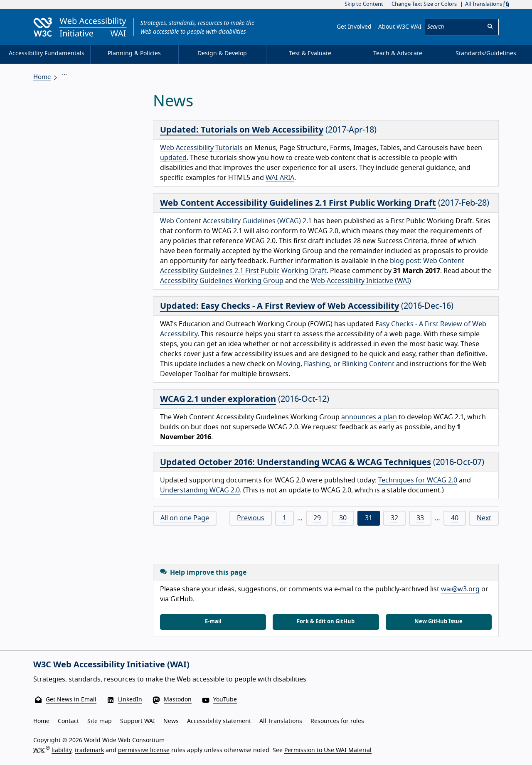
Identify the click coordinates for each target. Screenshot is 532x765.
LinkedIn (130, 700)
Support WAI (138, 721)
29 (317, 518)
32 (394, 518)
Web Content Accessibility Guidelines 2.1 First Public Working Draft (298, 203)
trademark (89, 750)
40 (455, 518)
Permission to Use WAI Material (328, 750)
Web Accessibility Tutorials (201, 148)
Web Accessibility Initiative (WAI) (361, 281)
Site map (100, 721)
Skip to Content (364, 4)
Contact (68, 721)
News (171, 721)
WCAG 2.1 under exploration (218, 399)
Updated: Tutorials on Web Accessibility (242, 130)
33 (420, 518)
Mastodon (178, 700)
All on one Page (185, 518)
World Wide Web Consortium (124, 740)
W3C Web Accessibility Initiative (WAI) (111, 665)
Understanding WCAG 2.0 (200, 490)
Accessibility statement (219, 721)
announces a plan (369, 417)
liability (62, 750)
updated (173, 158)
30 (343, 518)
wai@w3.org (460, 589)
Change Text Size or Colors (424, 4)
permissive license (144, 750)
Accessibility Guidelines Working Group (222, 281)
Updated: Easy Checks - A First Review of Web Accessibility (280, 306)
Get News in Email (71, 700)
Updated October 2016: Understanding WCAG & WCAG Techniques (296, 462)
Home (42, 77)
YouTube (225, 700)
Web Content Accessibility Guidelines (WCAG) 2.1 (236, 221)
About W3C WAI (400, 27)
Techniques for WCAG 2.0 (418, 480)
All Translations (487, 4)
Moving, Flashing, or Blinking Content (336, 364)
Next (484, 518)
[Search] (453, 27)
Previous (251, 518)
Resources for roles (337, 721)
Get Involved (354, 27)
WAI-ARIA (280, 178)
